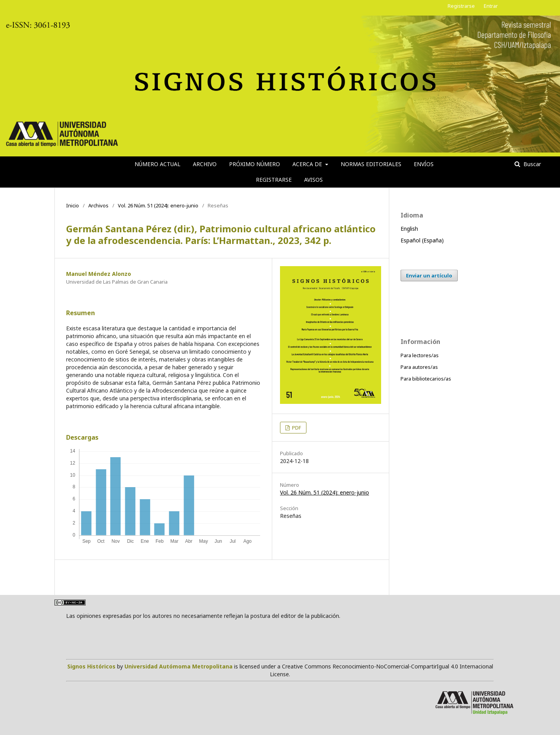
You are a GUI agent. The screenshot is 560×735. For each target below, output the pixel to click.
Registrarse (274, 180)
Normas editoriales (371, 164)
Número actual (157, 164)
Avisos (313, 180)
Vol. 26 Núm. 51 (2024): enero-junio (158, 205)
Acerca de (308, 164)
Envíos (424, 164)
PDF (296, 428)
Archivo (205, 164)
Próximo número (255, 164)
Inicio (73, 205)
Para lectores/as (420, 355)
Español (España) (422, 240)
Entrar (491, 6)
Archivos (98, 205)
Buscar (531, 164)
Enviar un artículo (429, 275)
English (409, 229)
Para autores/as (419, 367)
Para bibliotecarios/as (426, 379)
